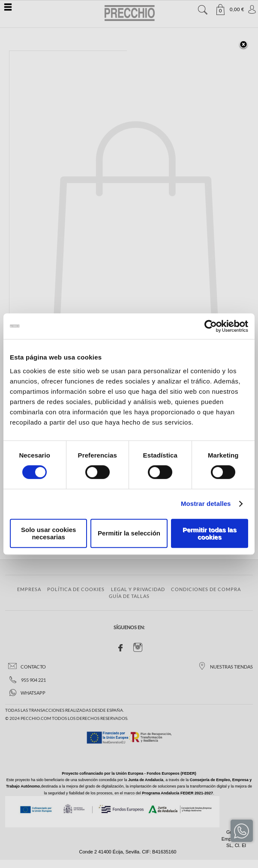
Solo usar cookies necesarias (48, 533)
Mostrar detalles (206, 504)
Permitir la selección (129, 533)
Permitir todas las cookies (210, 533)
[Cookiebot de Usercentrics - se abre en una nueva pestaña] (211, 326)
